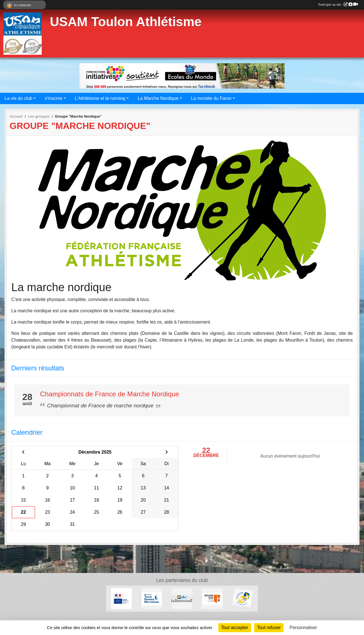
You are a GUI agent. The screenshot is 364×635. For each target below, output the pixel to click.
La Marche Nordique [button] (158, 98)
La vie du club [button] (18, 98)
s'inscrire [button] (54, 98)
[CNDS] (121, 598)
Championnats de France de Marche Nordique (110, 394)
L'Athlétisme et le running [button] (100, 98)
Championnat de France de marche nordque (100, 406)
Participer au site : (338, 5)
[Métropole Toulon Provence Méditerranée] (152, 598)
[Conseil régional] (212, 598)
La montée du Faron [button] (211, 98)
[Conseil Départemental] (182, 598)
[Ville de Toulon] (243, 598)
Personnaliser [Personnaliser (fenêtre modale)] (303, 628)
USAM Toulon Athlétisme (126, 22)
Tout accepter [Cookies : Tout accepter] (235, 628)
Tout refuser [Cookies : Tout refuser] (269, 628)
